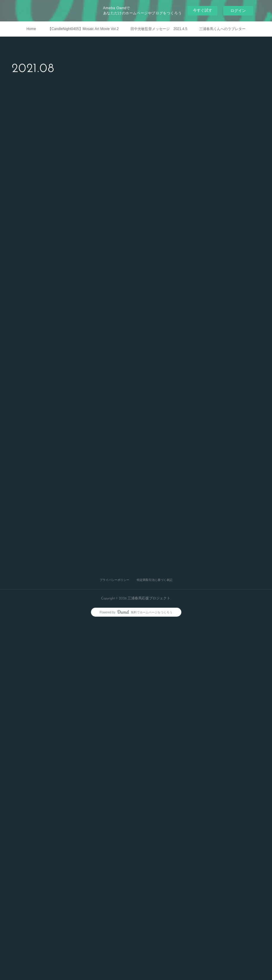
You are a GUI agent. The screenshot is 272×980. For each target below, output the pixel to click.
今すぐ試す (203, 10)
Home (31, 29)
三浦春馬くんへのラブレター (222, 29)
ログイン (238, 11)
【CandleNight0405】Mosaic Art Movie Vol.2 (83, 29)
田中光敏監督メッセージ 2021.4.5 (159, 29)
